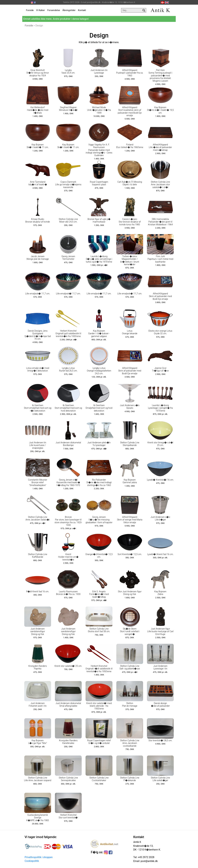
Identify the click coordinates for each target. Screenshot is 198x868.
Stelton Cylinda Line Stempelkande (130, 444)
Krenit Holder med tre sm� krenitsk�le (68, 557)
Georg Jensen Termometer (68, 258)
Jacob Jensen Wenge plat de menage (38, 258)
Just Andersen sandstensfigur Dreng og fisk (38, 632)
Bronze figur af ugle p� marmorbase (99, 220)
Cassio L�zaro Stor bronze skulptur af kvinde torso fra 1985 (130, 222)
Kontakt (82, 10)
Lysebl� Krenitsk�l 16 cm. (160, 480)
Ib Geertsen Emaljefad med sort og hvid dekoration (99, 408)
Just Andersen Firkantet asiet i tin (38, 705)
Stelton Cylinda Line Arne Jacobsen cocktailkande (130, 743)
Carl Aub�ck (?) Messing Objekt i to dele (130, 183)
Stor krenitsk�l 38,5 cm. (160, 741)
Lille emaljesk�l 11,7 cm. (38, 294)
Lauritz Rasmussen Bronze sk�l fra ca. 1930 (68, 593)
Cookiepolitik (32, 861)
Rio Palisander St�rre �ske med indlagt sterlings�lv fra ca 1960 (99, 483)
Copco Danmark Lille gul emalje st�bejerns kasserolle (68, 185)
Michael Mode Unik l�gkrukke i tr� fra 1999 (99, 110)
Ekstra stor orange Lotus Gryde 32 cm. (160, 332)
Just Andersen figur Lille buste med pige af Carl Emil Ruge (160, 632)
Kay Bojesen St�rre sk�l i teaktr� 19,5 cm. (160, 110)
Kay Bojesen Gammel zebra (130, 481)
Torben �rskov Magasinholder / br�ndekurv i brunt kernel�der (130, 260)
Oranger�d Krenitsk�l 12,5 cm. (99, 556)
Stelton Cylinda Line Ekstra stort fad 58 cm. (99, 630)
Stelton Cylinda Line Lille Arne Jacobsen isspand (38, 779)
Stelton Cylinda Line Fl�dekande (130, 779)
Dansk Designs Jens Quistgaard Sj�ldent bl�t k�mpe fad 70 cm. (38, 335)
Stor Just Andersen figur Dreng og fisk (130, 593)
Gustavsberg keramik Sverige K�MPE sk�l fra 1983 (38, 818)
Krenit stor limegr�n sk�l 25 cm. (160, 444)
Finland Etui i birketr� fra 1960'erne (130, 146)
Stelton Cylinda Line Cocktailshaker (99, 779)
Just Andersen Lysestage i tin (160, 667)
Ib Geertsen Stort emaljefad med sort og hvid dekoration (68, 408)
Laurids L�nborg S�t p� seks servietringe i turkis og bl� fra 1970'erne (99, 259)
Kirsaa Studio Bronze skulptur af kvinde (38, 220)
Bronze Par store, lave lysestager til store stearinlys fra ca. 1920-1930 (68, 521)
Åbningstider (69, 10)
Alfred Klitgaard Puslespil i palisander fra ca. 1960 (130, 73)
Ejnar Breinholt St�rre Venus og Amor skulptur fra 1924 (38, 73)
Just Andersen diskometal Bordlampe (68, 444)
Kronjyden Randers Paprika (38, 667)
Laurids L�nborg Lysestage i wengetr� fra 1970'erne (160, 408)
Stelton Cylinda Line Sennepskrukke (68, 779)
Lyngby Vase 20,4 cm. (68, 72)
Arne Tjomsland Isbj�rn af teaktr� (38, 183)
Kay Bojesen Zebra (160, 593)
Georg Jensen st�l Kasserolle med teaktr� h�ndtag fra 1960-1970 (68, 483)
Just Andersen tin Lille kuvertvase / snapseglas (38, 445)
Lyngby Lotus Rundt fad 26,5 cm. (68, 369)
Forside (30, 10)
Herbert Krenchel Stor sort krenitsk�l (68, 816)
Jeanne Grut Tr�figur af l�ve (160, 369)
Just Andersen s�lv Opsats (130, 407)
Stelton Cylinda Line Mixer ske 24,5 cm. (68, 220)
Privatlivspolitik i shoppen (39, 857)
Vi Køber (41, 10)
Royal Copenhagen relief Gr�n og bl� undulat (99, 742)
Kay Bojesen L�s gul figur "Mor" (38, 742)
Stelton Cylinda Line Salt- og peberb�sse (130, 667)
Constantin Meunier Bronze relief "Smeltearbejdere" (38, 483)
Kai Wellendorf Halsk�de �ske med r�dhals (38, 110)
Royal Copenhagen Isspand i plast (99, 183)
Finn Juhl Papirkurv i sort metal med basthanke (160, 259)
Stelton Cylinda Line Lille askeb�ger (160, 779)
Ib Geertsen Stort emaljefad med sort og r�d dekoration (38, 408)
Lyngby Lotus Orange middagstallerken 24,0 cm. (99, 371)
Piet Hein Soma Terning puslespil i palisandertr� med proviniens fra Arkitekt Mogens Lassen (160, 76)
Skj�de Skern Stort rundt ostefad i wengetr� (130, 632)
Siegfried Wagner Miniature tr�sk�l (68, 109)
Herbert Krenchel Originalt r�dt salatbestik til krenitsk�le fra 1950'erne (99, 669)
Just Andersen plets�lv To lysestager (99, 444)
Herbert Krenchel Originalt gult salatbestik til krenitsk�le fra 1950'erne (68, 334)
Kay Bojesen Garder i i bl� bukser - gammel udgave (99, 334)
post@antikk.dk (149, 861)
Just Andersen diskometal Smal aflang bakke (68, 705)
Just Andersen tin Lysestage (99, 72)
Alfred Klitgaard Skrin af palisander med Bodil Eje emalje (160, 296)
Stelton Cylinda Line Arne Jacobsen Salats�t (38, 518)
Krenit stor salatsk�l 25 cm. (68, 666)
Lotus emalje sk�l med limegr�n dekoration (38, 369)
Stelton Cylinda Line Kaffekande (38, 556)
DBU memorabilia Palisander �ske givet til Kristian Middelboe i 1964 (160, 222)
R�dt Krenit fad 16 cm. (38, 592)
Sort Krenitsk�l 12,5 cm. (130, 554)
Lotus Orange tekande (130, 332)
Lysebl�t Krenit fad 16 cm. (160, 554)
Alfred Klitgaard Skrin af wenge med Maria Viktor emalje (130, 520)
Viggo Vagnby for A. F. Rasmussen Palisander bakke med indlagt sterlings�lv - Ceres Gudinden (99, 150)
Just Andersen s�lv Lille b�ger (160, 518)
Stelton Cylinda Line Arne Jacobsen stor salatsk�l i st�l (160, 185)
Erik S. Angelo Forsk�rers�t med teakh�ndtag (99, 594)
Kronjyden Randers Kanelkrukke (68, 742)
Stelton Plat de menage (130, 705)
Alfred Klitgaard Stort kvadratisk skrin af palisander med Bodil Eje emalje (130, 111)
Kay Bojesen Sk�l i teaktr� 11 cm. (38, 146)
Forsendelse (54, 10)
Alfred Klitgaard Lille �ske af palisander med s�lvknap (160, 147)
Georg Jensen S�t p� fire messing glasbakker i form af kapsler (99, 520)
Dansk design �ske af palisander (160, 705)
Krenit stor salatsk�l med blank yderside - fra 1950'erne (99, 706)
